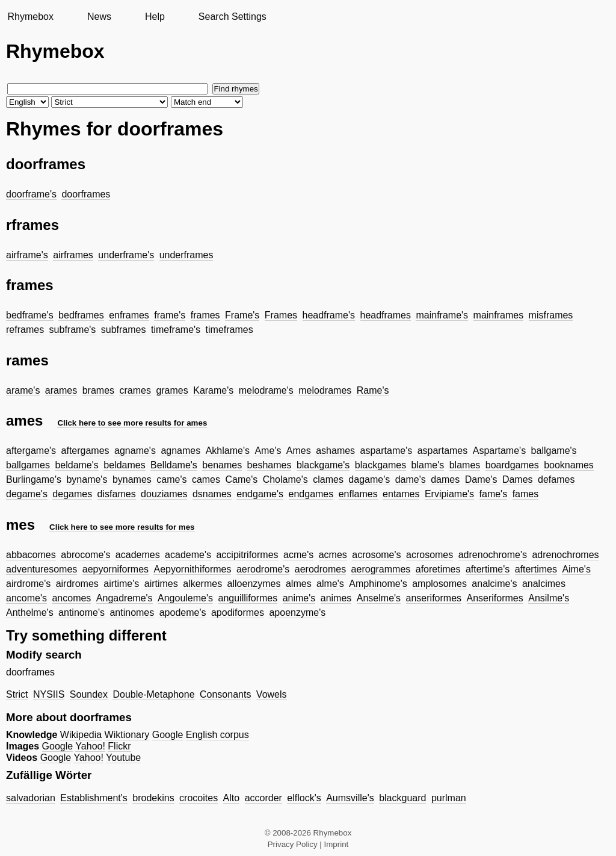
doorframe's (31, 194)
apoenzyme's (297, 613)
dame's (411, 479)
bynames (132, 479)
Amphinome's (378, 584)
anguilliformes (248, 598)
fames (526, 494)
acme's (298, 555)
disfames (117, 494)
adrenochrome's (493, 555)
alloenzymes (254, 584)
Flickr (119, 746)
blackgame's (323, 465)
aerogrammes (381, 569)
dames (445, 479)
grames (172, 390)
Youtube (123, 758)
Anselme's (379, 598)
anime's (299, 598)
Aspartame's (499, 451)
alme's (330, 584)
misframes (551, 315)
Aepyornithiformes (192, 569)
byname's (87, 479)
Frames (281, 315)
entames (401, 494)
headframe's (329, 315)
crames (135, 390)
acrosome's (376, 555)
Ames (299, 451)
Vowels (272, 694)
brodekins (153, 798)
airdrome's (28, 584)
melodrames (325, 390)
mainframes (499, 315)
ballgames (28, 465)
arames (61, 390)
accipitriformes (247, 555)
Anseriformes (495, 598)
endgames (311, 494)
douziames (164, 494)
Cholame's (285, 479)
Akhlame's (228, 451)
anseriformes (434, 598)
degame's (27, 494)
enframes (129, 315)
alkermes (202, 584)
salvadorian (31, 798)
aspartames (443, 451)
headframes (386, 315)
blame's (428, 465)
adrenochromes (565, 555)
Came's (241, 479)
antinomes (132, 613)
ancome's (26, 598)
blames (465, 465)
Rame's (373, 390)
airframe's (27, 255)
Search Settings (233, 17)
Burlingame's (34, 479)
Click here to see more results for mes (122, 527)
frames (205, 315)
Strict (17, 694)
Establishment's (94, 798)
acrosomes (430, 555)
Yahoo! (90, 746)
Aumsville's (350, 798)
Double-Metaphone (153, 694)
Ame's (268, 451)
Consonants (225, 694)
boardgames (512, 465)
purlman (449, 798)
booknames (569, 465)
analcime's (494, 584)
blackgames (380, 465)
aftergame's (31, 451)
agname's (135, 451)
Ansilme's (549, 598)
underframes (186, 255)
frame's (170, 315)
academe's (188, 555)
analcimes (544, 584)
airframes (73, 255)
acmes (333, 555)
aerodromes (320, 569)
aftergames (85, 451)
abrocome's (85, 555)
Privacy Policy (293, 844)
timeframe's (176, 330)
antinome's (82, 613)
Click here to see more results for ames (132, 423)
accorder (263, 798)
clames (328, 479)
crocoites (199, 798)
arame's (23, 390)
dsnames (212, 494)
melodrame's (266, 390)
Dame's (481, 479)
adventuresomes (42, 569)
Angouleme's (185, 598)
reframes (25, 330)
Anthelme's (30, 613)
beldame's (76, 465)
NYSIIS (49, 694)
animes (336, 598)
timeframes (229, 330)
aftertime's (488, 569)
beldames (124, 465)
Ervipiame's (449, 494)
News (99, 17)
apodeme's (183, 613)
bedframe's (30, 315)
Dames (518, 479)
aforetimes (438, 569)
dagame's (369, 479)
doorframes (86, 194)
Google (168, 735)
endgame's (260, 494)
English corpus (217, 735)
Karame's (213, 390)
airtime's (121, 584)
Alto (232, 798)
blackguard (402, 798)
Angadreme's (125, 598)
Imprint (337, 844)
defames (556, 479)
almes (299, 584)
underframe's (126, 255)
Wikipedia (81, 735)
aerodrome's (263, 569)
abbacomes (31, 555)
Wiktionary (127, 735)
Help (155, 17)
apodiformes (238, 613)
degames (72, 494)
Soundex (89, 694)
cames (206, 479)
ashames (335, 451)
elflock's (304, 798)
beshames (269, 465)
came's (171, 479)
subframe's (73, 330)
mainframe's (442, 315)
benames (222, 465)
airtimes (161, 584)
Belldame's (174, 465)
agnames (180, 451)
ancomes (71, 598)
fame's (494, 494)
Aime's (576, 569)
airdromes (77, 584)
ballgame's (554, 451)
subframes (124, 330)
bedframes (81, 315)
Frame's (242, 315)
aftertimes (536, 569)
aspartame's (387, 451)
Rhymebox (30, 17)
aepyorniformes (115, 569)
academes (138, 555)
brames (98, 390)
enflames (358, 494)
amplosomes (439, 584)
